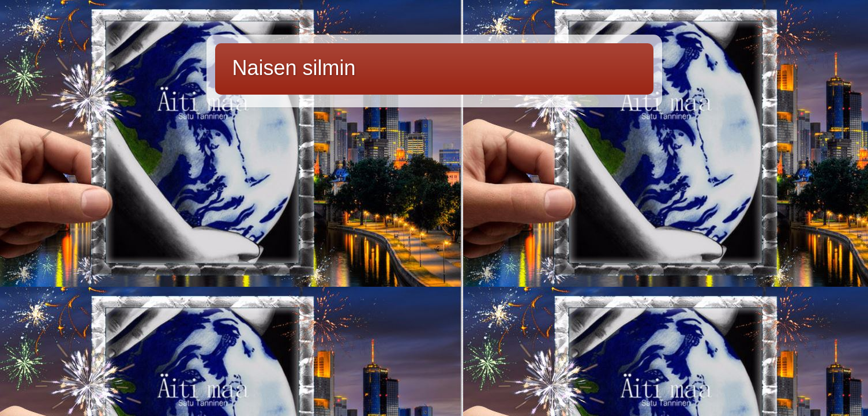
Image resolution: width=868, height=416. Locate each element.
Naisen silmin (294, 68)
